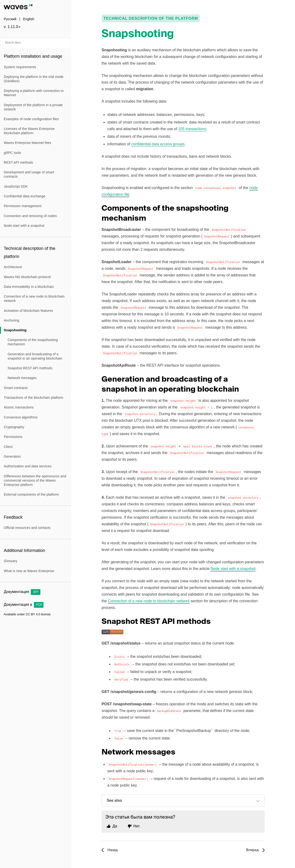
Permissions (13, 437)
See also (183, 801)
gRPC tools (12, 153)
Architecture (13, 267)
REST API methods (19, 162)
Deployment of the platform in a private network (33, 107)
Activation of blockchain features (28, 311)
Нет (137, 826)
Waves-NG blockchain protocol (27, 277)
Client (8, 447)
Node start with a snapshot (24, 226)
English (29, 19)
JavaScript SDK (16, 186)
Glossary (11, 561)
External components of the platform (31, 494)
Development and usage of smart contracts (29, 174)
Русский (10, 19)
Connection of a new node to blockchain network (34, 299)
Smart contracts (16, 388)
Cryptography (14, 427)
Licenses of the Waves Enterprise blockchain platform (29, 131)
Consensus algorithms (21, 417)
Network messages (22, 378)
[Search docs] (36, 43)
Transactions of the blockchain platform (34, 398)
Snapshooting (15, 330)
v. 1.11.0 (11, 27)
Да (115, 826)
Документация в (24, 605)
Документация (22, 592)
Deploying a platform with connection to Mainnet (34, 93)
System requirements (20, 67)
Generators (12, 456)
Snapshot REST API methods (30, 368)
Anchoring (12, 320)
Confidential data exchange (25, 196)
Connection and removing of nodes (30, 216)
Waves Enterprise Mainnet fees (28, 143)
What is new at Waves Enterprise (29, 571)
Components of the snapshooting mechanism (33, 342)
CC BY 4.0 (33, 614)
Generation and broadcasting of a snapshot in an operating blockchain (35, 356)
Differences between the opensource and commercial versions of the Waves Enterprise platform (35, 480)
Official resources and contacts (27, 528)
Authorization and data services (28, 466)
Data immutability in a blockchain (29, 287)
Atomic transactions (19, 407)
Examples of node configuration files (31, 119)
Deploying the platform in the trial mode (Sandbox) (34, 79)
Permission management (23, 206)
